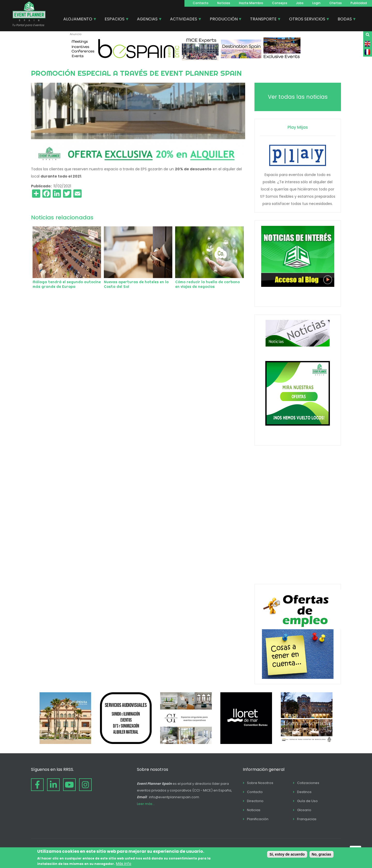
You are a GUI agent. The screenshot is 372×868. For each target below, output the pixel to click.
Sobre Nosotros (260, 783)
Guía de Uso (307, 801)
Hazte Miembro (251, 3)
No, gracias (321, 854)
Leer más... (146, 804)
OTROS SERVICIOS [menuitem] (307, 20)
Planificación (258, 819)
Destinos (304, 792)
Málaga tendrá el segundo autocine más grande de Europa (67, 284)
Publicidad (359, 3)
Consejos (280, 3)
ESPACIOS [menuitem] (115, 20)
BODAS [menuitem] (345, 20)
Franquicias (307, 819)
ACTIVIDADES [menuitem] (184, 20)
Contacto (201, 3)
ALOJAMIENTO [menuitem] (78, 20)
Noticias (224, 3)
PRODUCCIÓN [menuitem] (224, 20)
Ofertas (336, 3)
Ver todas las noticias (298, 97)
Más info (124, 864)
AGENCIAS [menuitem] (148, 20)
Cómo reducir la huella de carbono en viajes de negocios (207, 284)
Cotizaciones (308, 783)
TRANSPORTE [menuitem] (264, 20)
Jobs (300, 3)
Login (316, 3)
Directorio (255, 801)
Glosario (304, 810)
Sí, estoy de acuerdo (287, 854)
